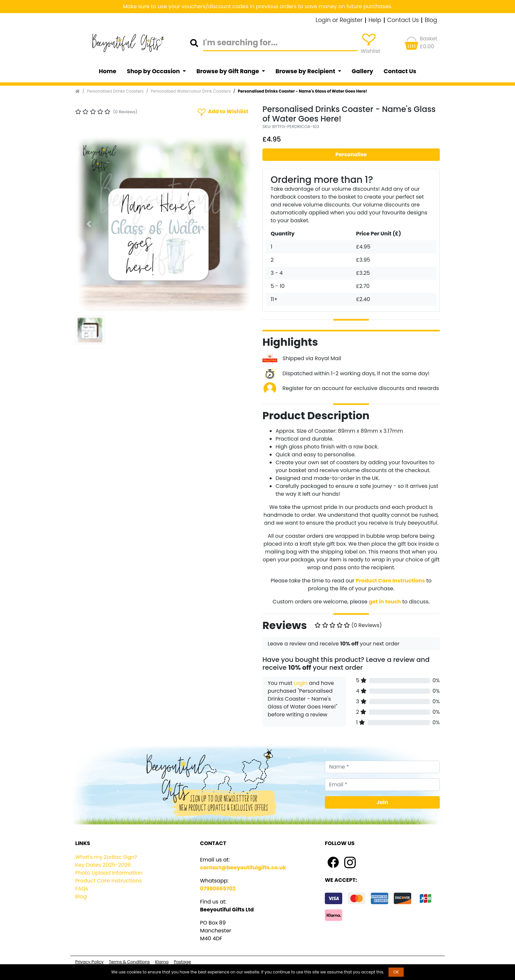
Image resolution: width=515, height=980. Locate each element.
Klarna (162, 962)
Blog (431, 20)
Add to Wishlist (222, 112)
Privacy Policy (89, 962)
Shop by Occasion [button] (154, 71)
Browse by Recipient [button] (306, 71)
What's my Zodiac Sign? (106, 857)
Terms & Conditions (129, 962)
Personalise (351, 154)
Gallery (362, 71)
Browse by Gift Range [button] (228, 71)
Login (301, 683)
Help (375, 20)
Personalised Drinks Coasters (115, 91)
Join (382, 802)
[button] (89, 224)
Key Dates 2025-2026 (103, 865)
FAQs (82, 889)
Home (108, 71)
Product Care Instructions (109, 881)
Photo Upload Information (109, 873)
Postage (182, 962)
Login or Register (339, 20)
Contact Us (403, 20)
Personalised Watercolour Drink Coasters (191, 91)
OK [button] (396, 972)
